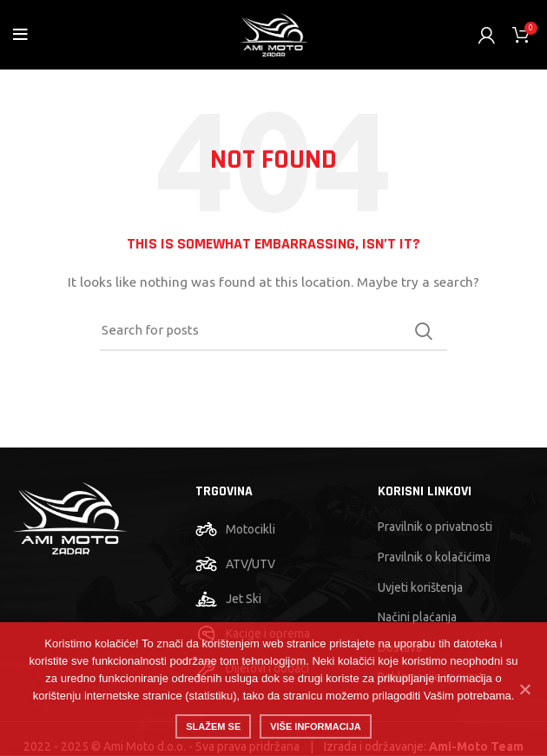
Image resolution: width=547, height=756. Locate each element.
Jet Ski (244, 599)
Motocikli (250, 529)
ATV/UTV (250, 564)
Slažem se (213, 726)
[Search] (273, 331)
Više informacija (316, 726)
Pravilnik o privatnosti (435, 527)
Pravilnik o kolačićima (434, 557)
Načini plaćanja (417, 617)
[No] (525, 689)
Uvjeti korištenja (420, 587)
